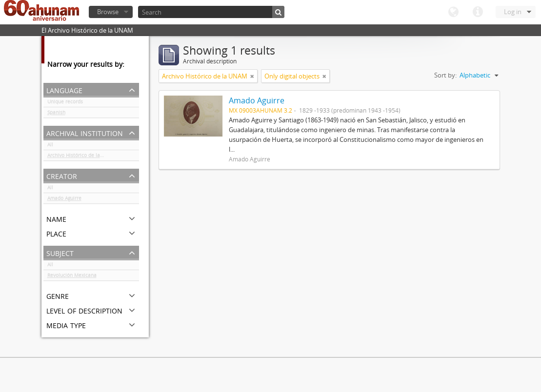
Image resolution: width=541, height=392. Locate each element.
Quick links (478, 12)
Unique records (65, 103)
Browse (108, 12)
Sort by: (445, 75)
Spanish (56, 114)
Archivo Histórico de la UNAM (82, 157)
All (50, 146)
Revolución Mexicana (72, 277)
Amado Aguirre (64, 200)
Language (453, 12)
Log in (513, 12)
